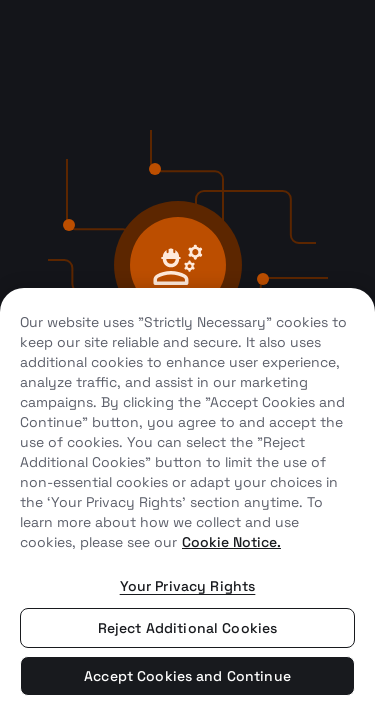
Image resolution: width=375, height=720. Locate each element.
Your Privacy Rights (188, 586)
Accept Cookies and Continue (187, 676)
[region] (187, 504)
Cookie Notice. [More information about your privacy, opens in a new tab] (231, 542)
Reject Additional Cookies (188, 628)
